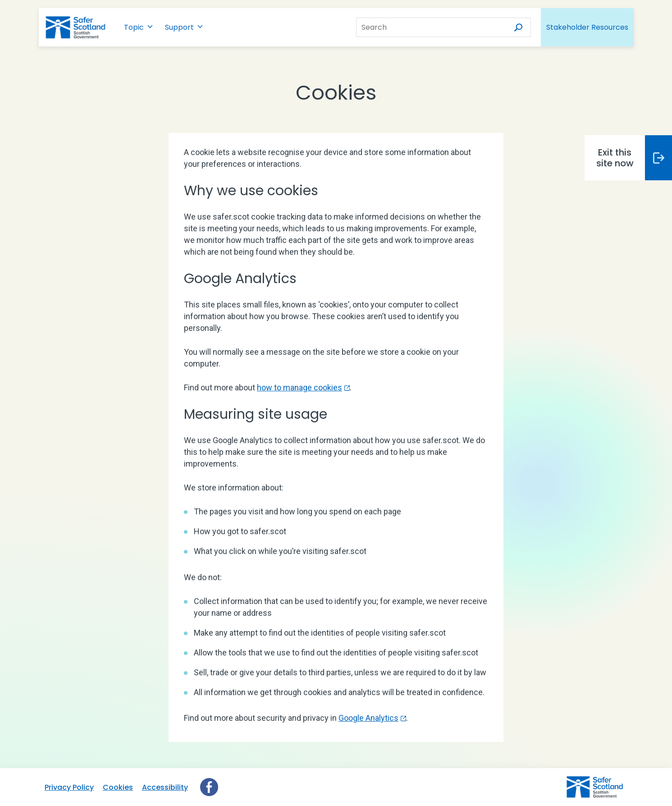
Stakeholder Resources (587, 27)
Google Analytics (368, 718)
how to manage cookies (299, 387)
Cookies (118, 787)
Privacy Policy (69, 787)
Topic (134, 27)
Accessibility (165, 787)
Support (179, 27)
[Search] (517, 27)
